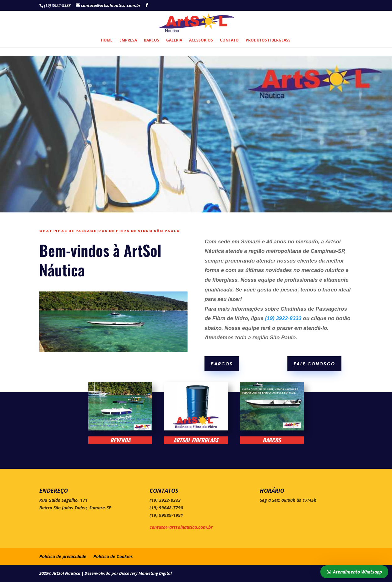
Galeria (174, 40)
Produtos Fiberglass (268, 40)
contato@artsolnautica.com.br (181, 527)
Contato (229, 40)
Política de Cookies (113, 556)
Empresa (128, 40)
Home (107, 40)
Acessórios (201, 40)
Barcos (152, 40)
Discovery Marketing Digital (145, 573)
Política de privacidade (63, 556)
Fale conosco (314, 364)
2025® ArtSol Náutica (60, 573)
